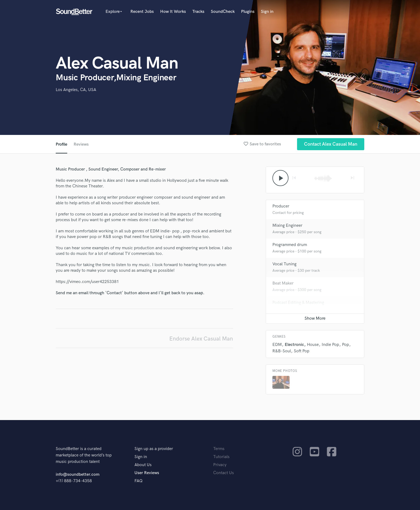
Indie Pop (330, 345)
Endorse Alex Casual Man (201, 339)
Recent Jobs (142, 12)
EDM (277, 345)
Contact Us (224, 473)
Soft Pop (302, 351)
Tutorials (221, 457)
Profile (61, 144)
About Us (143, 465)
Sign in (267, 12)
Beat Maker (283, 283)
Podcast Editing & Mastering (298, 303)
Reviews (81, 144)
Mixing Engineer (287, 226)
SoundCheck (223, 12)
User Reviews (147, 473)
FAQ (138, 481)
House (313, 345)
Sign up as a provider (154, 449)
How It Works (173, 12)
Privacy (220, 465)
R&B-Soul (282, 351)
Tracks (198, 12)
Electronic (294, 345)
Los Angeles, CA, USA (76, 90)
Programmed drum (290, 245)
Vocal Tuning (284, 264)
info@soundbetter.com (78, 475)
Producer (281, 206)
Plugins (248, 12)
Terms (219, 449)
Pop (346, 345)
